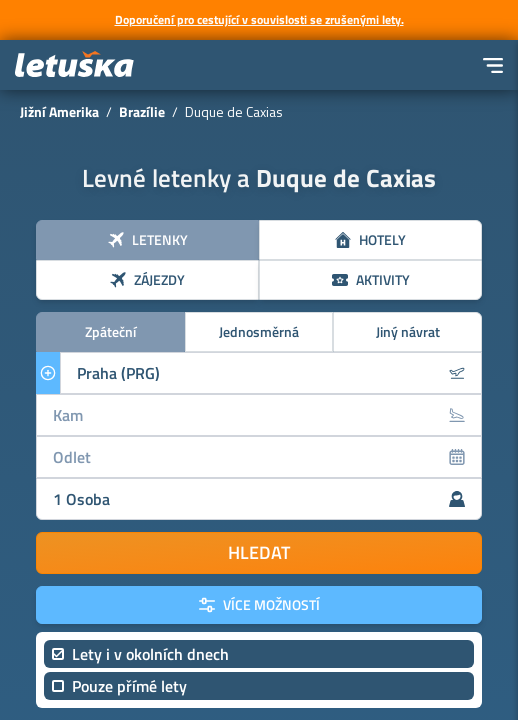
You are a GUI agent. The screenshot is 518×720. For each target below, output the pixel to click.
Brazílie (142, 111)
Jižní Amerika (59, 111)
